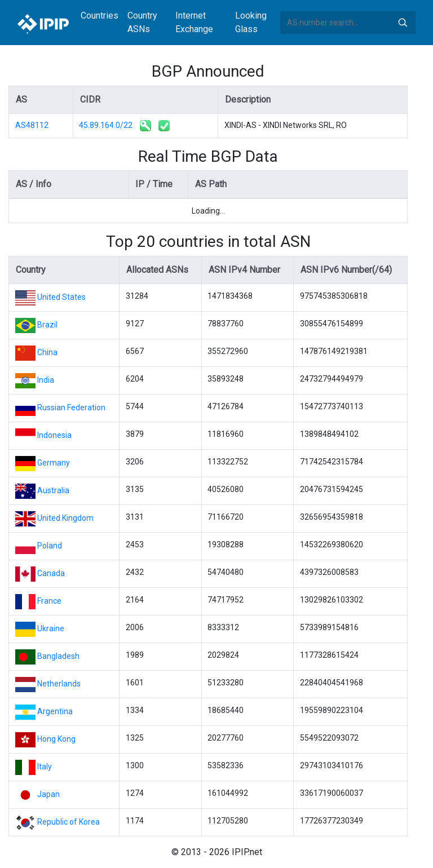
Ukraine (51, 628)
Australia (53, 490)
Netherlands (59, 684)
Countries (100, 15)
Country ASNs (142, 22)
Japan (48, 794)
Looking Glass (251, 22)
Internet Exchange (194, 22)
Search (403, 23)
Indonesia (54, 435)
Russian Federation (71, 408)
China (47, 352)
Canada (51, 573)
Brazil (47, 325)
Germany (54, 463)
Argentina (55, 711)
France (49, 601)
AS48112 (32, 125)
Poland (50, 546)
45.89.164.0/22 (106, 125)
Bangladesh (58, 656)
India (46, 380)
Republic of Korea (69, 822)
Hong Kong (56, 739)
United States (61, 297)
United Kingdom (65, 518)
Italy (45, 767)
